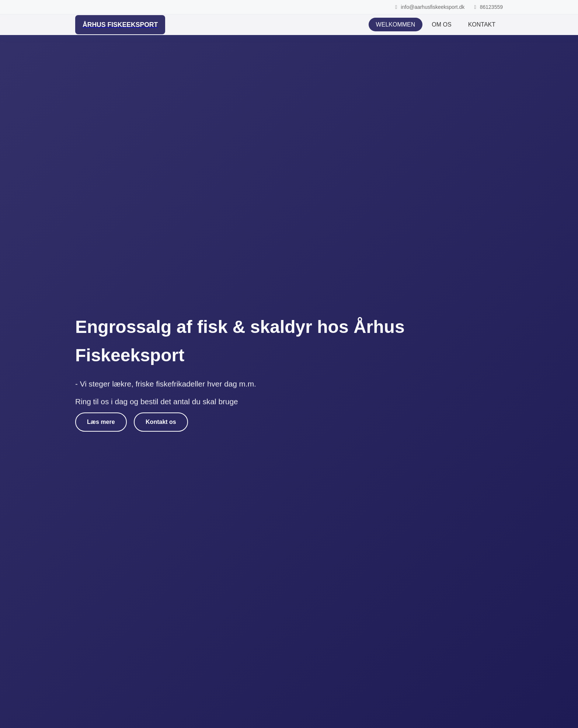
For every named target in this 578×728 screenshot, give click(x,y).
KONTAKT (482, 25)
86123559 (487, 7)
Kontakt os (161, 422)
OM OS (441, 25)
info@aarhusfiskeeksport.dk (429, 7)
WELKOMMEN (396, 25)
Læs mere (101, 422)
